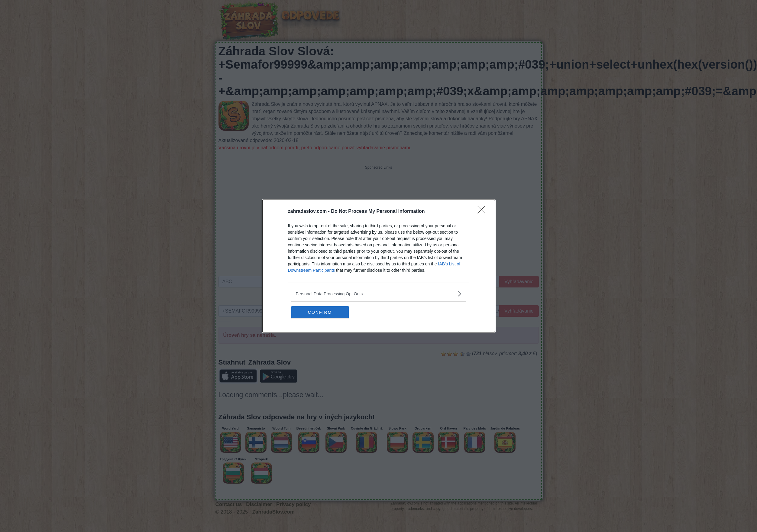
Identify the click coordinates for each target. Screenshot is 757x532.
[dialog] (379, 266)
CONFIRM (320, 312)
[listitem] (379, 294)
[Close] (483, 212)
